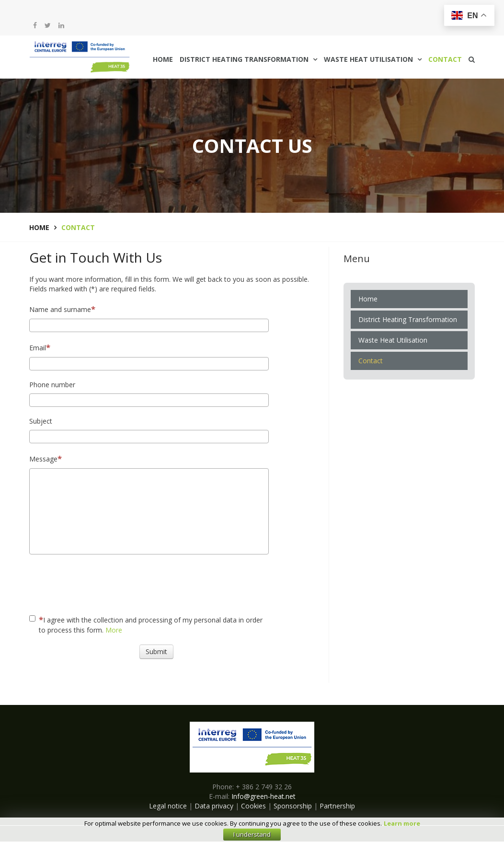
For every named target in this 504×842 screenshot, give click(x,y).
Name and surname (62, 309)
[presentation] (212, 583)
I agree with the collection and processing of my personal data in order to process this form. (146, 624)
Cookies (253, 806)
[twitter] (48, 25)
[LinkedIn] (61, 25)
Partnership (337, 806)
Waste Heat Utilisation (368, 59)
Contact (445, 59)
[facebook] (35, 25)
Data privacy (214, 806)
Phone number (52, 385)
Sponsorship (293, 806)
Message (46, 458)
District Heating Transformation (244, 59)
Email (40, 347)
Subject (41, 421)
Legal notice (168, 806)
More (114, 630)
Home (163, 59)
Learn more (402, 824)
